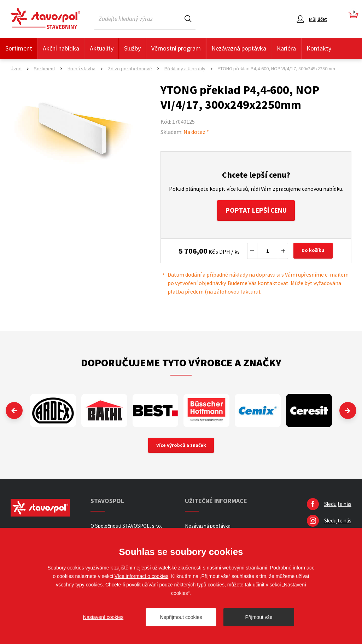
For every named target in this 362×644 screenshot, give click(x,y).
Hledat (188, 19)
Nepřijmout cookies (181, 617)
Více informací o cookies (142, 576)
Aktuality (102, 48)
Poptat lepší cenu (256, 211)
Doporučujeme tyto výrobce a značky (181, 363)
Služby (132, 48)
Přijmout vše (259, 617)
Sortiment (19, 48)
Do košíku (314, 252)
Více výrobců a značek (181, 446)
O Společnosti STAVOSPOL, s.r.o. (126, 527)
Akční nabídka (61, 48)
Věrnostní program (176, 48)
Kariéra (286, 48)
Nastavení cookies (103, 617)
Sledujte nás (338, 505)
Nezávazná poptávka (239, 48)
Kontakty (319, 48)
